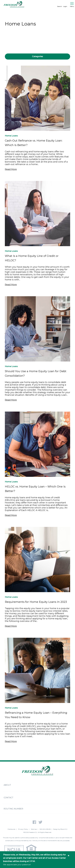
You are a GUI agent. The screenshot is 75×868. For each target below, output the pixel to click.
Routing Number (13, 809)
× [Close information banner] (69, 856)
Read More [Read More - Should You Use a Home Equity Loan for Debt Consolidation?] (11, 400)
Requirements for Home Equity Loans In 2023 (36, 602)
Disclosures (11, 829)
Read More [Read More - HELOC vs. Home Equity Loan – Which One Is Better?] (11, 515)
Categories (37, 56)
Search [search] (60, 4)
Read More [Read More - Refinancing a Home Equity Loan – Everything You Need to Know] (11, 741)
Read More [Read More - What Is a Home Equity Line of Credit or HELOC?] (11, 285)
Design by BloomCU (60, 829)
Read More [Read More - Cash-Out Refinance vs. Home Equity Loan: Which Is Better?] (11, 169)
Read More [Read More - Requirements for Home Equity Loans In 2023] (11, 626)
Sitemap (34, 829)
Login (65, 4)
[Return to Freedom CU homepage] (14, 4)
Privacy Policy (23, 829)
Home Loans (11, 136)
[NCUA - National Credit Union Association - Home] (14, 850)
